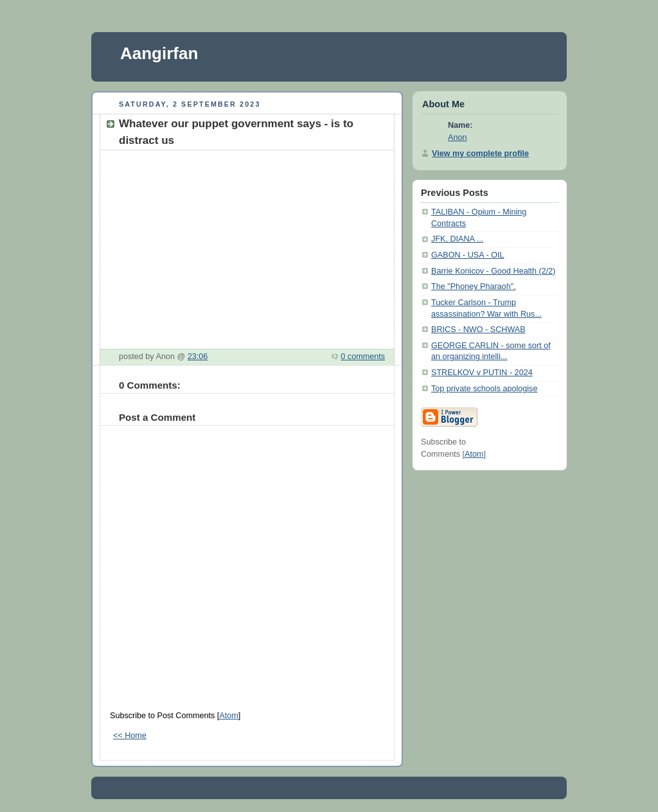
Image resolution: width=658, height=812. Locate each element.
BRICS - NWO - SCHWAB (478, 330)
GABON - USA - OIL (468, 255)
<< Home (130, 736)
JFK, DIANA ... (457, 239)
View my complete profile (480, 154)
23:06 (198, 357)
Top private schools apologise (484, 389)
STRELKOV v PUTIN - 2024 (482, 373)
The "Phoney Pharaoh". (474, 287)
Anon (457, 137)
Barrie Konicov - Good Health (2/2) (493, 271)
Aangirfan (159, 53)
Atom (228, 716)
